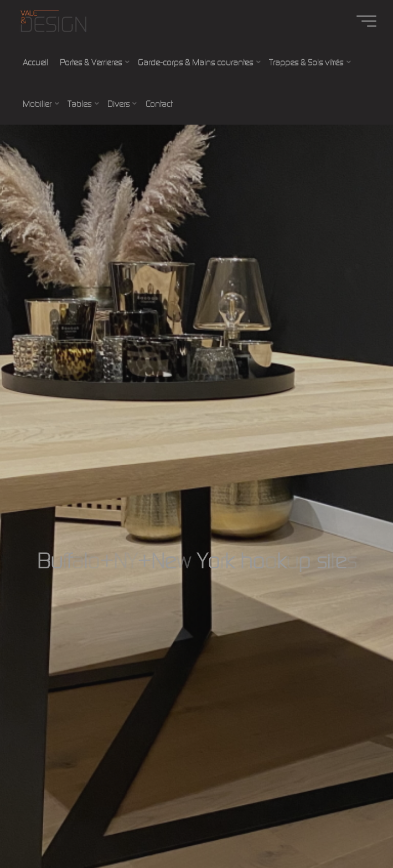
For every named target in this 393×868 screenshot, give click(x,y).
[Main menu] (366, 21)
